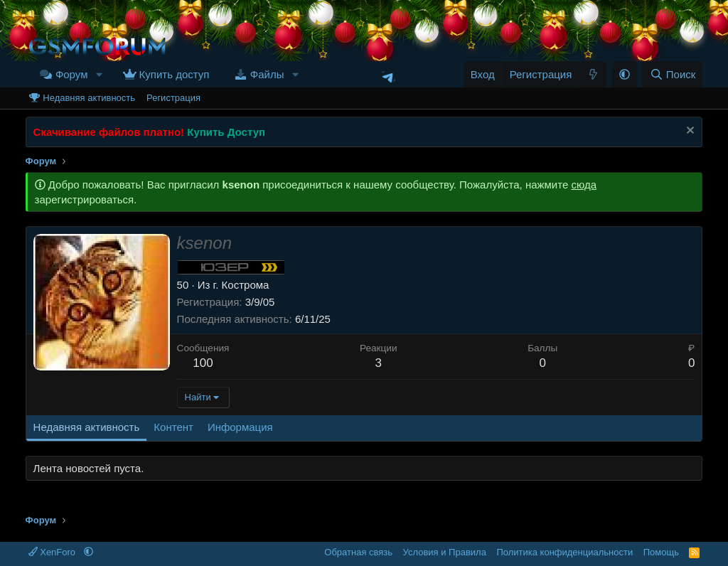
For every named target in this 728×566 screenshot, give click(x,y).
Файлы (267, 74)
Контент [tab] (173, 427)
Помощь (661, 552)
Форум (72, 74)
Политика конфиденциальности (564, 552)
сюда (584, 185)
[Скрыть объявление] (689, 132)
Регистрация (173, 98)
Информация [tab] (240, 427)
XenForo (53, 552)
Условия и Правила (445, 552)
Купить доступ (175, 74)
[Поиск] (672, 74)
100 (203, 363)
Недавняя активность (89, 98)
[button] (99, 74)
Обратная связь (358, 552)
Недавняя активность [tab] (87, 427)
